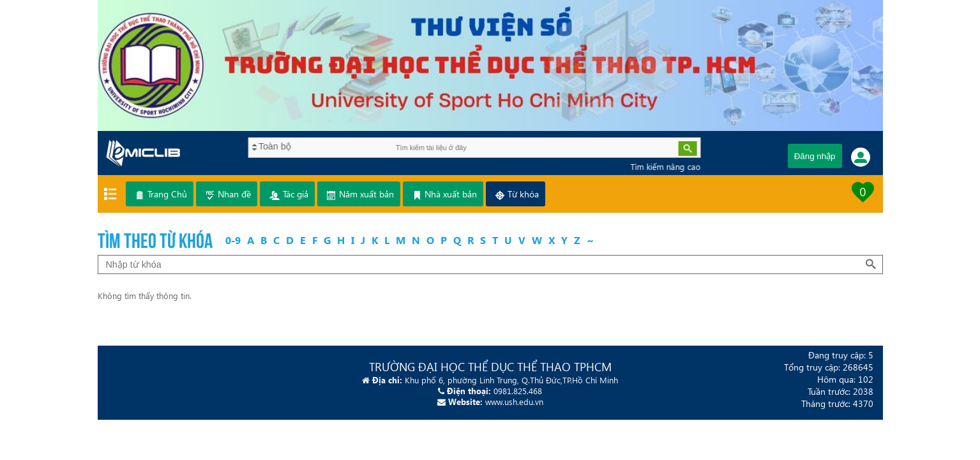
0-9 (233, 240)
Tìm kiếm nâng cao (661, 166)
